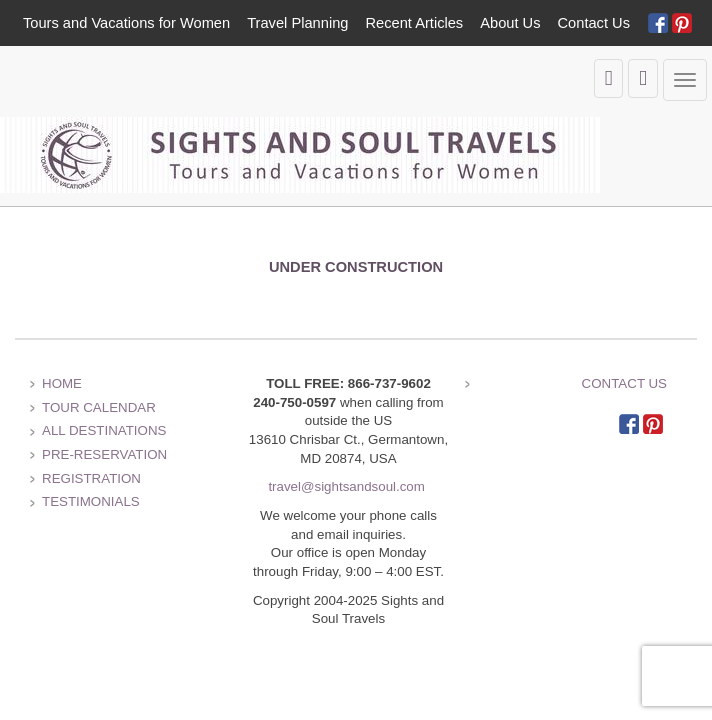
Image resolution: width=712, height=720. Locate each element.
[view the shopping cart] (609, 78)
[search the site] (643, 78)
